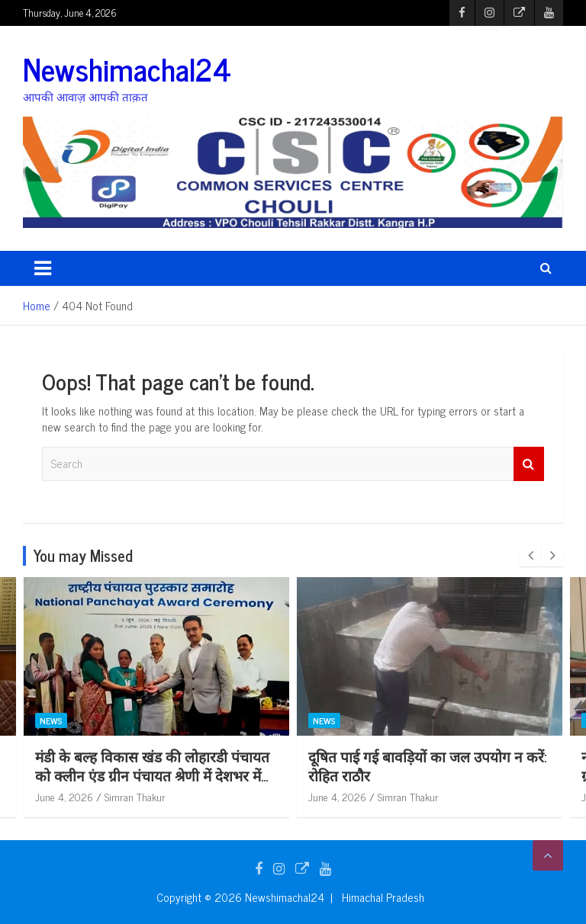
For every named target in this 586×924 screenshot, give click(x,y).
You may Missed (83, 555)
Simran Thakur (135, 796)
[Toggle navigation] (43, 268)
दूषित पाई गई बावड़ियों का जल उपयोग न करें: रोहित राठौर (427, 765)
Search (529, 464)
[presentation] (530, 556)
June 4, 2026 (64, 796)
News (51, 720)
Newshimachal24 (127, 69)
